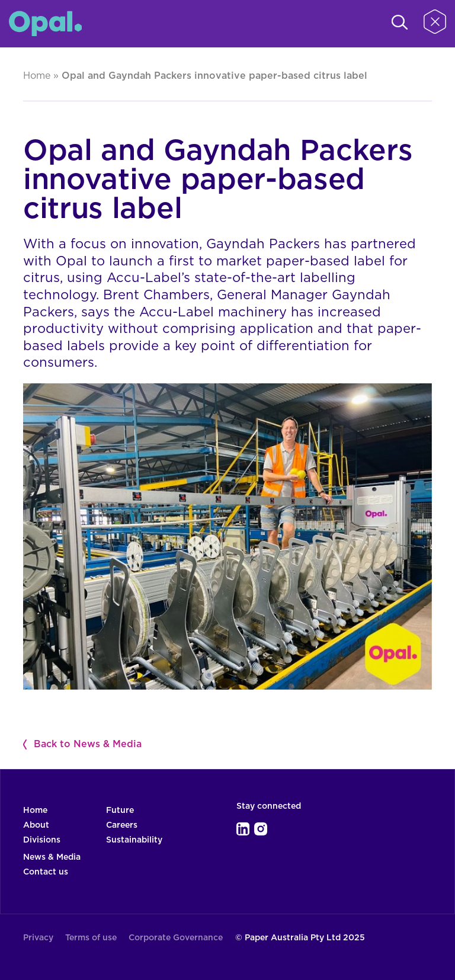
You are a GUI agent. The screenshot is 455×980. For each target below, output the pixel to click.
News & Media (52, 857)
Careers (122, 825)
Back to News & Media (88, 744)
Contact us (46, 872)
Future (120, 811)
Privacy (38, 938)
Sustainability (134, 840)
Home (37, 76)
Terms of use (91, 938)
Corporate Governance (176, 938)
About (36, 825)
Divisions (42, 840)
